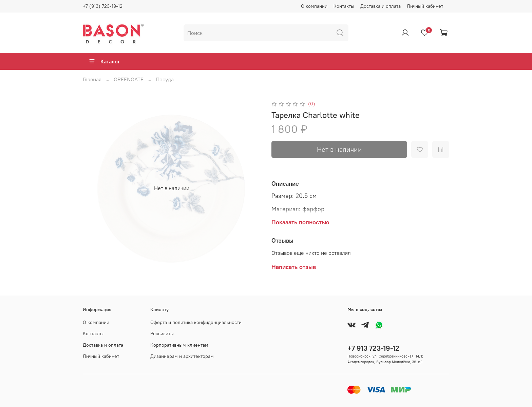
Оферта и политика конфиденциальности (196, 322)
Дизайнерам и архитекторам (182, 356)
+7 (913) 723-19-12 (103, 6)
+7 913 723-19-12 (373, 348)
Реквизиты (162, 333)
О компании (314, 6)
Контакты (344, 6)
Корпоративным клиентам (179, 345)
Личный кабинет (425, 6)
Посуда (165, 79)
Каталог (104, 61)
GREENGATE (129, 79)
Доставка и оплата (381, 6)
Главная (92, 79)
